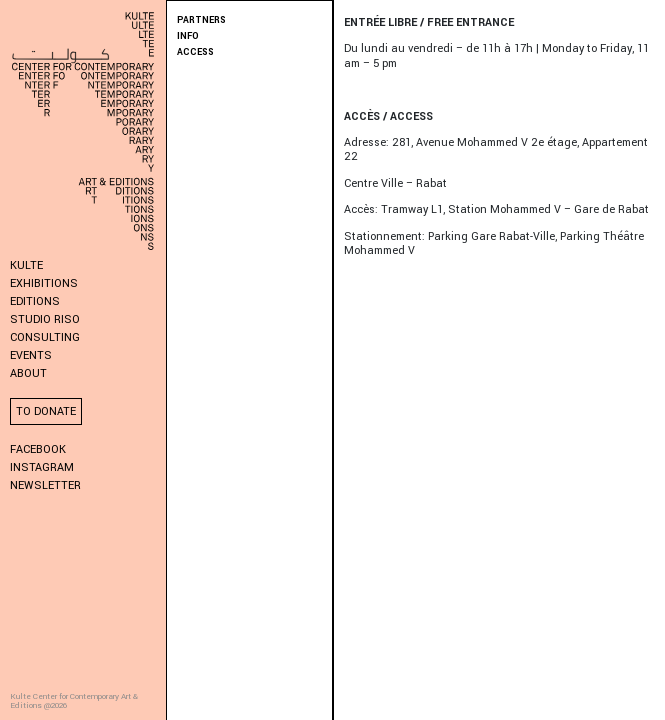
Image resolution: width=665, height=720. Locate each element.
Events (31, 355)
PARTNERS (201, 20)
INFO (188, 36)
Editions (35, 301)
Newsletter (45, 485)
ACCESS (195, 52)
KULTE (26, 265)
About (28, 373)
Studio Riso (45, 319)
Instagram (42, 467)
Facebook (38, 449)
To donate (46, 411)
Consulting (45, 337)
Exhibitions (44, 283)
